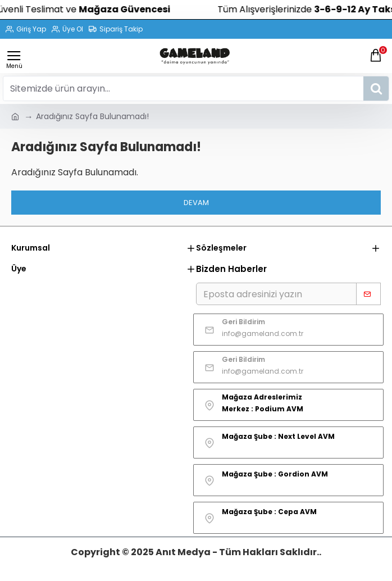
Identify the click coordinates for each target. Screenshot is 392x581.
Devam (196, 203)
